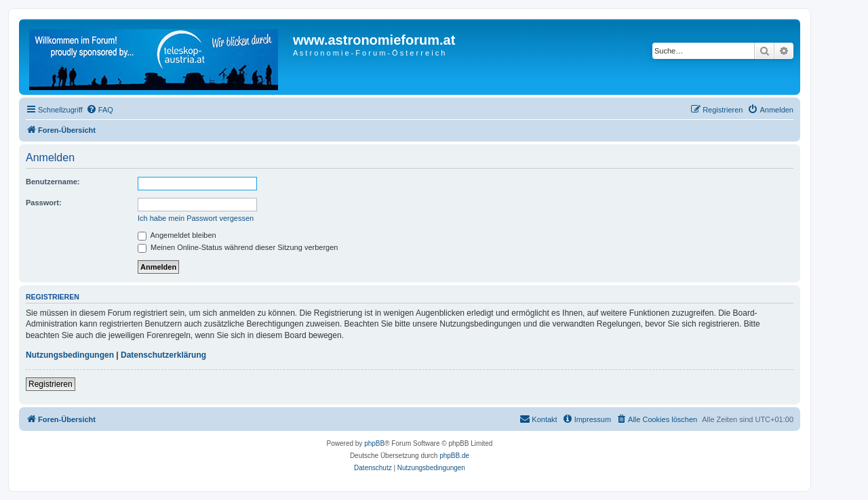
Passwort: (44, 203)
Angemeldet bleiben (177, 235)
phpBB (374, 443)
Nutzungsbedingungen (70, 355)
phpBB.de (454, 456)
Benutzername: (53, 182)
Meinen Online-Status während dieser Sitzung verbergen (238, 247)
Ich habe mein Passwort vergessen (196, 218)
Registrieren (51, 384)
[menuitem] (100, 110)
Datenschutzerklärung (163, 355)
